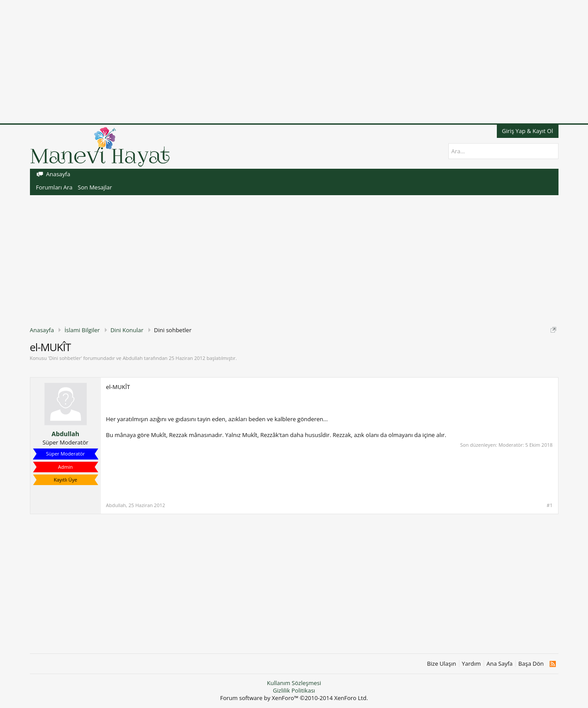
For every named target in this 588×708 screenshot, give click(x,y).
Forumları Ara (54, 187)
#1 (549, 505)
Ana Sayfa (500, 664)
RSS (553, 664)
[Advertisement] (264, 62)
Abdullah (133, 358)
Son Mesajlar (95, 187)
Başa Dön (531, 664)
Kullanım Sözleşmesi (294, 683)
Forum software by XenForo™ (294, 698)
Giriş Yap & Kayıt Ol (528, 131)
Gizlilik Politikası (294, 690)
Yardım (472, 664)
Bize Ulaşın (442, 664)
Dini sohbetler (65, 358)
